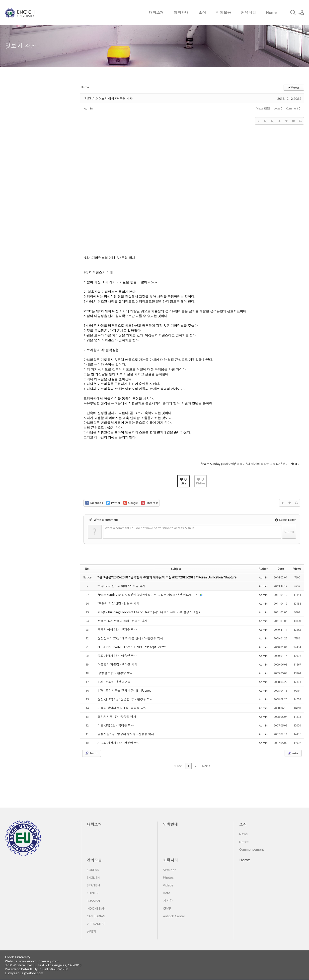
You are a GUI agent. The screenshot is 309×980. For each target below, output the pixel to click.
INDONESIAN (96, 908)
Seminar (169, 870)
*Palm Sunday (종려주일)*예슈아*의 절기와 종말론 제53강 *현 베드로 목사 (148, 595)
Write (293, 753)
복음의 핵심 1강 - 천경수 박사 (117, 630)
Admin (88, 108)
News (243, 834)
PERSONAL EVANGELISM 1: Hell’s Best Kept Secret (131, 647)
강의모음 (224, 12)
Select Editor (285, 520)
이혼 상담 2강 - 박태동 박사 (116, 725)
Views (297, 569)
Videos (168, 885)
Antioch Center (174, 916)
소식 (202, 12)
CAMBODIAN (96, 916)
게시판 (168, 901)
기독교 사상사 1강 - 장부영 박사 (119, 743)
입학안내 (181, 12)
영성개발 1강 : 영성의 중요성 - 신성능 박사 (126, 734)
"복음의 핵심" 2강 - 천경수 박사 (118, 603)
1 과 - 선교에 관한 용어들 (114, 682)
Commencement (252, 849)
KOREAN (93, 870)
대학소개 (156, 12)
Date (281, 569)
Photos (168, 877)
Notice (244, 842)
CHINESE (93, 893)
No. (87, 569)
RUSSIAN (93, 901)
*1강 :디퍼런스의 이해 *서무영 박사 (108, 99)
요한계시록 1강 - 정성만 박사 (117, 717)
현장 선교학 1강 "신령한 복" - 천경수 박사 (125, 699)
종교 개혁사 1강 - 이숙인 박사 (117, 656)
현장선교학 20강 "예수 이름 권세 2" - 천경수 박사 (130, 638)
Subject (176, 569)
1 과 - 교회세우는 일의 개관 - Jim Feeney (124, 691)
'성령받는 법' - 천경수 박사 (115, 673)
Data (167, 893)
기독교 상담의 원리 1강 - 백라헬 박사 (122, 708)
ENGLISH (93, 877)
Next (206, 766)
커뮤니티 (248, 12)
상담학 (92, 931)
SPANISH (93, 885)
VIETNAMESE (96, 924)
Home (271, 12)
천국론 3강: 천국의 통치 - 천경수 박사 (122, 621)
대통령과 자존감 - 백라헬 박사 (117, 664)
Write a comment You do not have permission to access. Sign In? (150, 528)
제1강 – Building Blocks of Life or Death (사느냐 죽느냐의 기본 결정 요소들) (149, 612)
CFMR (167, 908)
